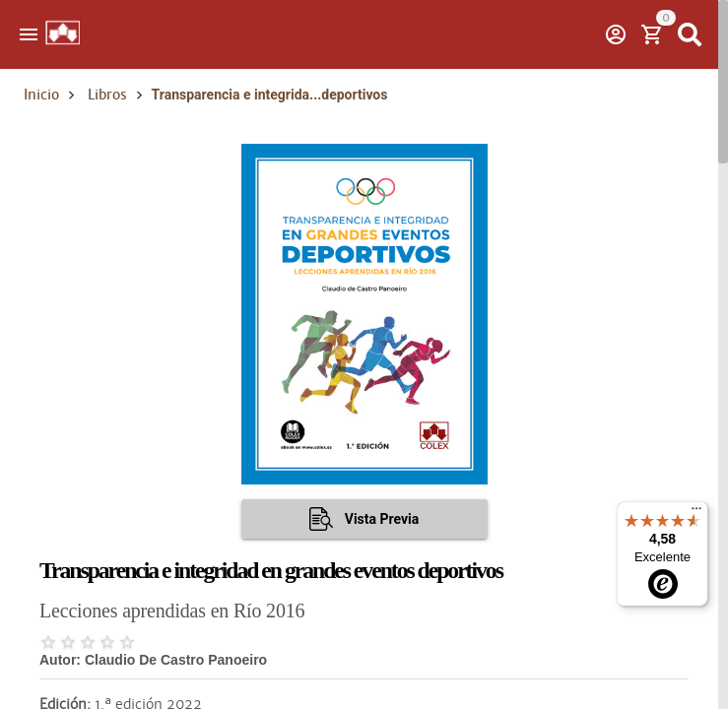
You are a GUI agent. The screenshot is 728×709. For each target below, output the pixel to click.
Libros (107, 95)
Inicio (41, 95)
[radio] (48, 642)
